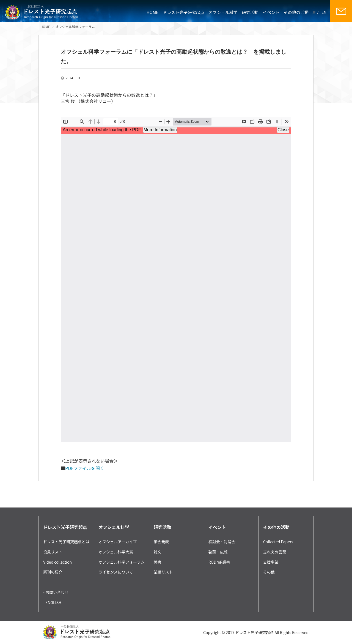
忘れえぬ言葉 (275, 552)
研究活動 (250, 12)
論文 (158, 552)
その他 (269, 572)
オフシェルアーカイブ (118, 542)
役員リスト (53, 552)
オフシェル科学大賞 (116, 552)
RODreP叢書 (219, 562)
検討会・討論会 (222, 542)
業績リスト (163, 572)
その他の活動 (296, 12)
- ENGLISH (52, 602)
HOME (152, 12)
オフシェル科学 (223, 12)
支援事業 (271, 562)
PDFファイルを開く (85, 468)
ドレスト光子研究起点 (183, 12)
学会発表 (161, 542)
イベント (271, 12)
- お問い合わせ (56, 592)
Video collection (57, 562)
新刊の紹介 (53, 572)
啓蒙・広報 (218, 552)
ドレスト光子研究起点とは (66, 542)
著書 (158, 562)
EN (324, 12)
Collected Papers (278, 542)
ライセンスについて (116, 572)
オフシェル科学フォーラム (75, 27)
